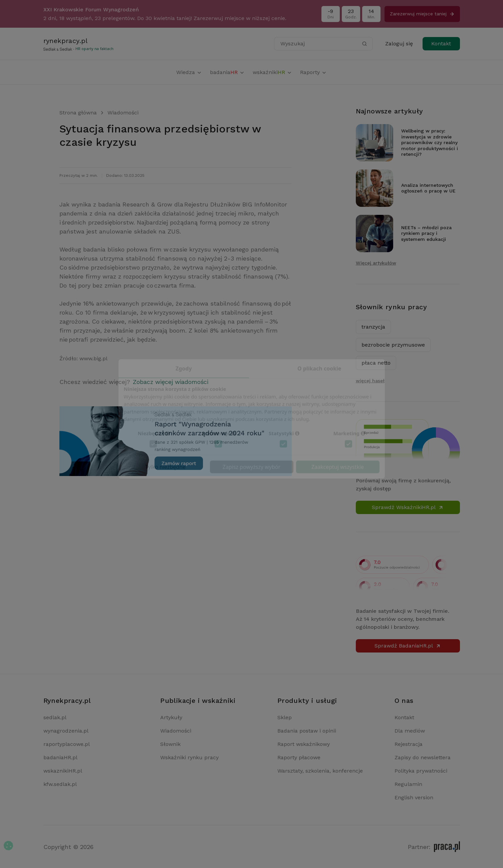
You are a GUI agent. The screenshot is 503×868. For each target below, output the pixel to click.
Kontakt (441, 44)
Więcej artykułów (376, 263)
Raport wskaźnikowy (304, 744)
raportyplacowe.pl (67, 744)
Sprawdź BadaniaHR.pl (408, 646)
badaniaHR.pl (60, 757)
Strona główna (78, 113)
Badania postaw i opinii (307, 731)
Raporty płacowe (299, 757)
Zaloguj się (399, 44)
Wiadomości (123, 113)
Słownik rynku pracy (392, 307)
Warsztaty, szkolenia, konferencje (320, 771)
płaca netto (376, 363)
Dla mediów (410, 731)
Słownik (170, 744)
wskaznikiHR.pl (63, 771)
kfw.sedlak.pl (60, 784)
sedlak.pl (55, 717)
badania (227, 72)
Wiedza (189, 72)
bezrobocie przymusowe (393, 345)
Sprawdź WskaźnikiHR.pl (408, 507)
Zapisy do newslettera (423, 757)
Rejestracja (409, 744)
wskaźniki (272, 72)
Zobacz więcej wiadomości (171, 382)
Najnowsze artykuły (390, 111)
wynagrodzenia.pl (66, 731)
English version (414, 797)
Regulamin (408, 784)
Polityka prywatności (421, 771)
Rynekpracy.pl (67, 701)
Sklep (285, 717)
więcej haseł (370, 381)
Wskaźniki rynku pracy (189, 757)
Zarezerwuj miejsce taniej (422, 14)
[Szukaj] (364, 44)
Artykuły (171, 717)
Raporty (313, 72)
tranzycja (373, 327)
